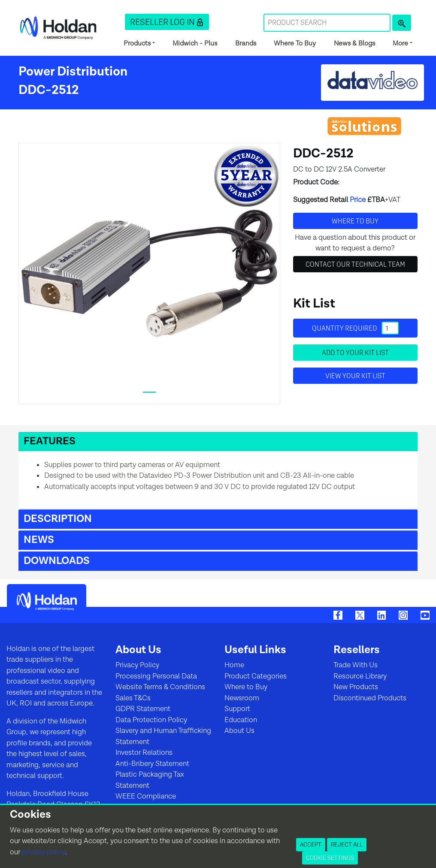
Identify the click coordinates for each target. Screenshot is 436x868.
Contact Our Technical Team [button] (355, 264)
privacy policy (44, 852)
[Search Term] (327, 23)
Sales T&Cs (133, 698)
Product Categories (256, 676)
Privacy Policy (137, 665)
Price (358, 200)
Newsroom (242, 698)
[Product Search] (402, 23)
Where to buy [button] (355, 221)
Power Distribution (73, 72)
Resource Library (360, 676)
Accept (311, 844)
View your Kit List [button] (355, 376)
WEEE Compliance (146, 796)
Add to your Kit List (355, 353)
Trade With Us (356, 665)
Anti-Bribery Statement (152, 764)
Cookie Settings (330, 858)
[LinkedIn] (382, 615)
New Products (356, 687)
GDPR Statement (143, 709)
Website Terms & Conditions (160, 687)
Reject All (347, 844)
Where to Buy (246, 687)
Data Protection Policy (151, 720)
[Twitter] (360, 615)
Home (234, 665)
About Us (239, 731)
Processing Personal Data (156, 676)
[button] (167, 22)
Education (241, 720)
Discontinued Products (370, 698)
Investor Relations (144, 753)
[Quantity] (390, 328)
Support (237, 709)
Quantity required (355, 328)
